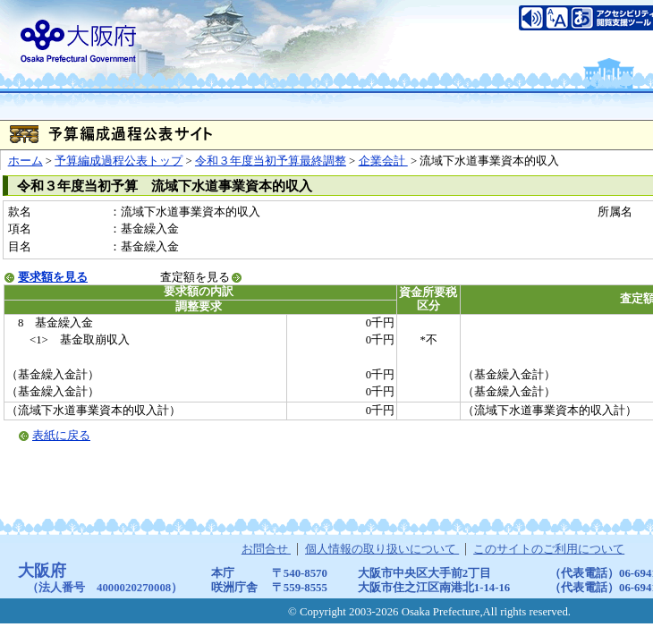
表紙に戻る (61, 436)
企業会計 (383, 161)
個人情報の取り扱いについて (382, 549)
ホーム (25, 161)
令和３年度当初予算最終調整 (271, 161)
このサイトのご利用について (549, 549)
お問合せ (266, 549)
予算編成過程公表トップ (119, 161)
